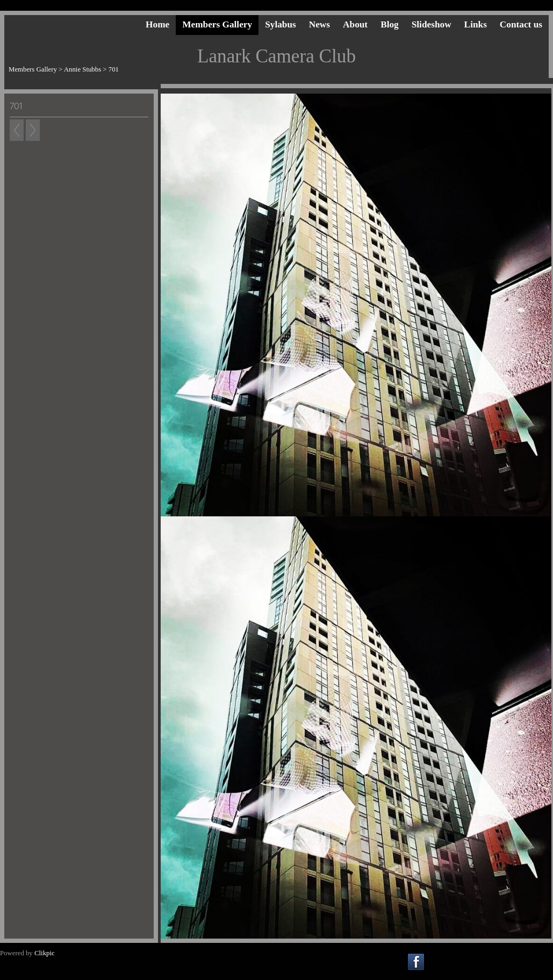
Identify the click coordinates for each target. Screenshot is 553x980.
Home (157, 24)
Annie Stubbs (82, 69)
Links (476, 24)
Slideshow (432, 24)
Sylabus (281, 24)
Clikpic (45, 953)
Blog (390, 24)
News (319, 24)
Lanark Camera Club (276, 56)
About (355, 24)
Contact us (521, 24)
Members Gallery (217, 24)
